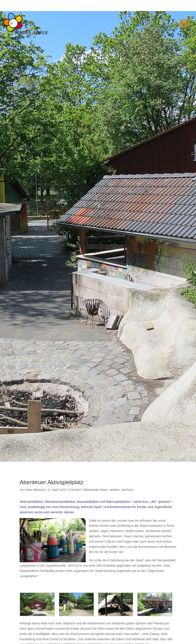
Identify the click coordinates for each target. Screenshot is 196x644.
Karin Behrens (35, 490)
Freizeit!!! (75, 490)
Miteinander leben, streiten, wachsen (108, 490)
